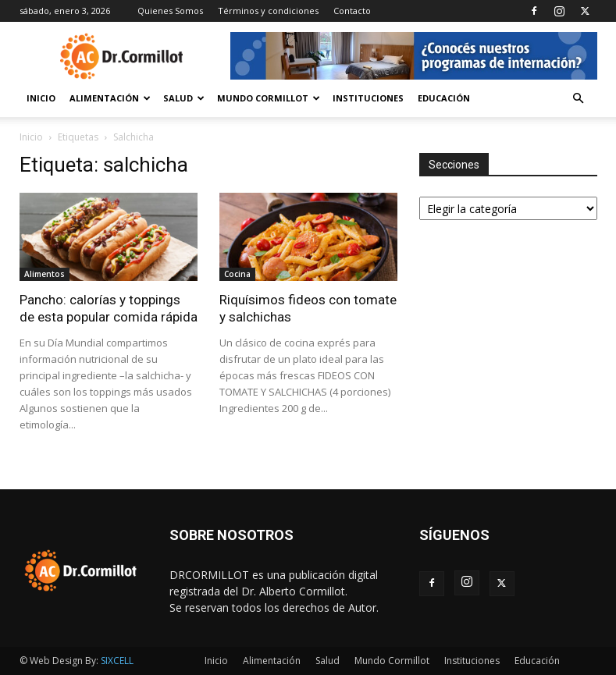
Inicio (41, 98)
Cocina (237, 274)
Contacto (352, 11)
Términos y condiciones (268, 11)
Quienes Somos (170, 11)
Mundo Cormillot (269, 98)
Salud (184, 98)
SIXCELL (117, 661)
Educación (444, 98)
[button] (579, 99)
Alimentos (45, 274)
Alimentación (110, 98)
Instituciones (368, 98)
